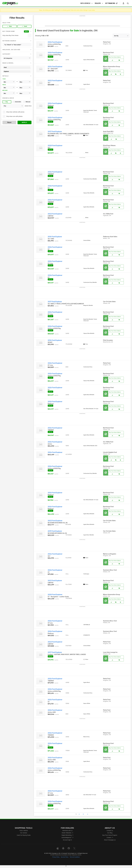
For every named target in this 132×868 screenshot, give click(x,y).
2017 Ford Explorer (55, 132)
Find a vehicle (24, 831)
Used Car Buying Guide (24, 835)
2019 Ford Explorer (55, 531)
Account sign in (67, 840)
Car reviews (24, 833)
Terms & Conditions (75, 857)
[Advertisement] (82, 21)
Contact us (110, 831)
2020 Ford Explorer (55, 146)
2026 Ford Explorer (55, 42)
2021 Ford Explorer (55, 581)
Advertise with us (67, 831)
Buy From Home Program (110, 835)
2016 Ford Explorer (55, 237)
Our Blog (110, 833)
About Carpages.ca (110, 840)
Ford (17, 67)
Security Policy (65, 857)
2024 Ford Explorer (55, 67)
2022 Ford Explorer (55, 81)
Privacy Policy (56, 857)
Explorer (17, 71)
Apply (24, 122)
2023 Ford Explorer (55, 214)
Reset (9, 122)
